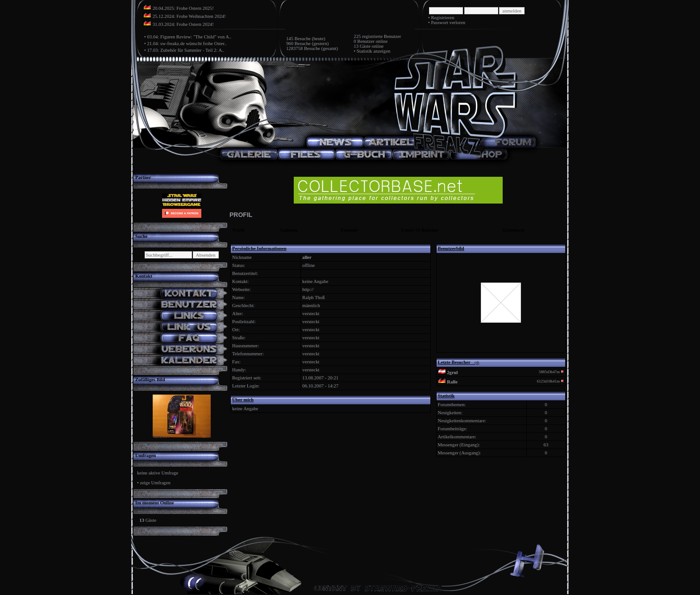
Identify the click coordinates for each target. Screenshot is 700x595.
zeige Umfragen (155, 483)
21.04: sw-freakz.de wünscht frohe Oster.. (187, 44)
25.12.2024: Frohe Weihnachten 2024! (189, 16)
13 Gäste (362, 46)
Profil (238, 230)
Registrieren (442, 18)
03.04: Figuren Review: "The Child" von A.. (189, 37)
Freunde (349, 230)
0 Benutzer (364, 41)
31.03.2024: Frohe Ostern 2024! (183, 24)
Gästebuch (513, 230)
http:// (308, 289)
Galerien (289, 230)
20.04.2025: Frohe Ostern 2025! (183, 8)
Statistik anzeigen (373, 51)
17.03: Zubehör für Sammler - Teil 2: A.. (185, 50)
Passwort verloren (448, 23)
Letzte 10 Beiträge (420, 230)
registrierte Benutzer (381, 36)
